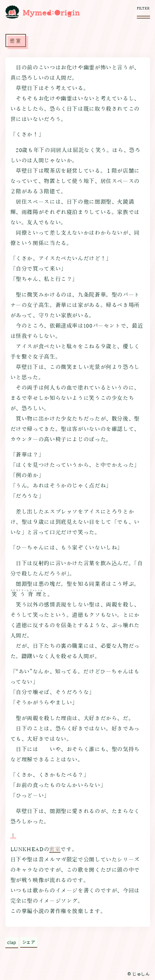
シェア (29, 942)
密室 (55, 849)
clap (12, 942)
